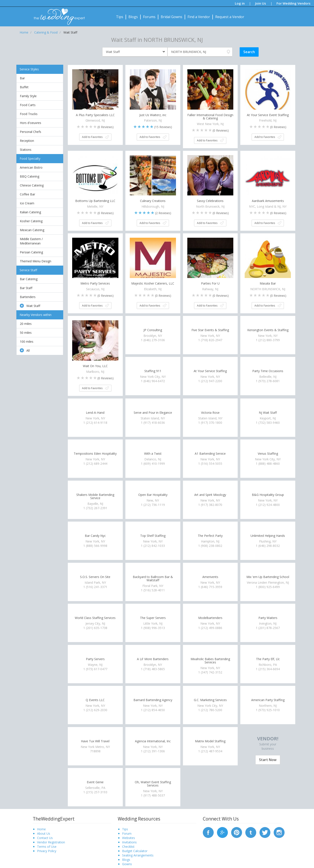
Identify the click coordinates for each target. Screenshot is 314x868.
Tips (120, 17)
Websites (129, 838)
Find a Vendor (199, 17)
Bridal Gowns (172, 17)
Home (41, 829)
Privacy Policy (47, 851)
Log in (240, 3)
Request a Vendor (230, 17)
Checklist (128, 847)
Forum (127, 833)
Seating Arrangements (138, 855)
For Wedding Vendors (294, 3)
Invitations (129, 842)
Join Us (261, 3)
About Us (44, 833)
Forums (149, 17)
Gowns (127, 864)
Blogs (133, 17)
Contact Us (45, 838)
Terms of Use (47, 847)
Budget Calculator (135, 851)
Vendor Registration (51, 842)
